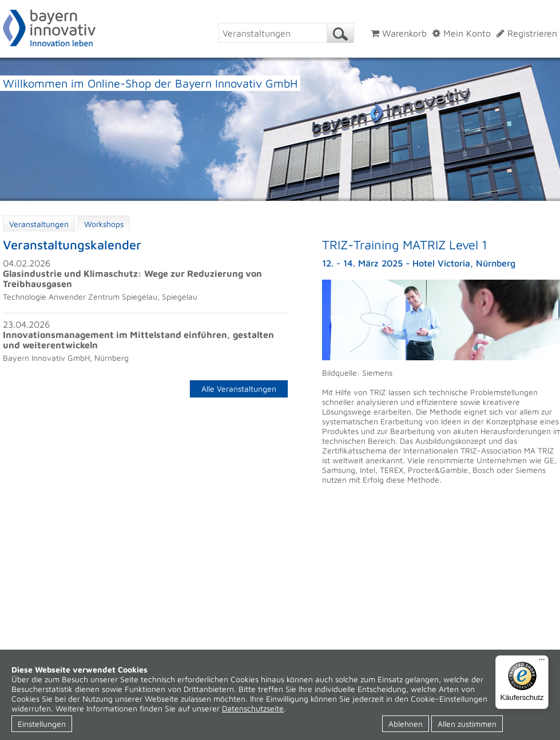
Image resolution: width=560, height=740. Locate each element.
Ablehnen (406, 724)
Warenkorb (399, 33)
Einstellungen (42, 724)
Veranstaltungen (39, 224)
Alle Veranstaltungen (239, 389)
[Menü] (542, 662)
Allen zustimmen (467, 724)
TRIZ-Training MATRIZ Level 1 (405, 245)
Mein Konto (462, 33)
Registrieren (527, 33)
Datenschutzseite (253, 708)
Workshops (104, 224)
